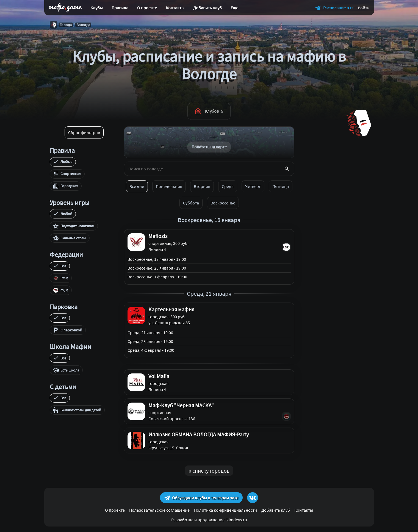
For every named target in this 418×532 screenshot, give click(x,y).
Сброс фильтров (84, 132)
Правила (120, 8)
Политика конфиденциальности (225, 510)
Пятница (281, 186)
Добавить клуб (207, 8)
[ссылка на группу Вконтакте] (253, 498)
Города (66, 25)
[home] (65, 8)
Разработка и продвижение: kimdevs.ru (209, 520)
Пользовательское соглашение (159, 510)
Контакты (175, 8)
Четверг (253, 186)
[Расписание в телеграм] (334, 8)
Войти (364, 8)
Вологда (83, 25)
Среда (228, 186)
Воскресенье (223, 203)
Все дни (137, 186)
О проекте (147, 8)
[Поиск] (287, 169)
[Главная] (54, 25)
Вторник (202, 186)
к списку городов (209, 471)
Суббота (191, 203)
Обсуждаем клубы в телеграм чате (201, 498)
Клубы (97, 8)
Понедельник (169, 186)
